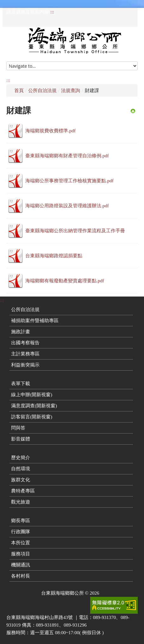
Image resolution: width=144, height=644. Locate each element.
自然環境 (21, 469)
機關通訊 (21, 565)
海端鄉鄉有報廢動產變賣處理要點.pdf (65, 281)
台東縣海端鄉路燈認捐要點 (54, 256)
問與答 (18, 428)
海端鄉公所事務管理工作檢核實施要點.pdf (69, 181)
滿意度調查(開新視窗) (34, 406)
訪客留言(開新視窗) (32, 417)
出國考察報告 (25, 343)
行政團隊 (21, 532)
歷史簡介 (21, 458)
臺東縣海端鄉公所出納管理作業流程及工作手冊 (75, 231)
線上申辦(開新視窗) (32, 395)
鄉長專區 (21, 521)
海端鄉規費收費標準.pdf (50, 131)
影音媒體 (21, 439)
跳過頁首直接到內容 (28, 12)
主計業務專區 (25, 354)
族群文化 (21, 480)
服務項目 (21, 554)
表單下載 (21, 384)
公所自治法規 (42, 91)
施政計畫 (21, 332)
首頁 (19, 91)
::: (52, 12)
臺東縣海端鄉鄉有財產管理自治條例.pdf (67, 156)
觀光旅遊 (21, 502)
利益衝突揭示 (25, 365)
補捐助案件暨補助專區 (35, 321)
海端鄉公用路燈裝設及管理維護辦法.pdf (67, 206)
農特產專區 (23, 491)
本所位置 (21, 543)
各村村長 (21, 576)
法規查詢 (71, 91)
